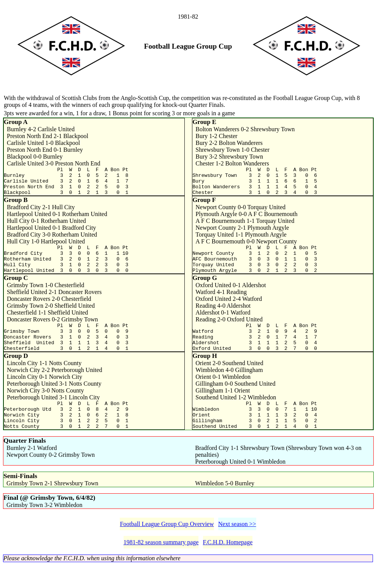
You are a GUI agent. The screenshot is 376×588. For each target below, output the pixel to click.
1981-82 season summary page (161, 565)
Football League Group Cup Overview (167, 547)
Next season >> (237, 547)
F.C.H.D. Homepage (228, 565)
